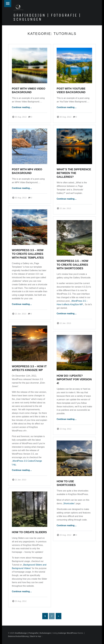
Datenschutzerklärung (18, 636)
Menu (8, 4)
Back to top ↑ (36, 636)
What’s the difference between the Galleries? (74, 173)
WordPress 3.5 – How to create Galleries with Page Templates (28, 254)
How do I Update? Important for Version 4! (74, 379)
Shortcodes (69, 503)
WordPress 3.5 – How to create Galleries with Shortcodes (72, 265)
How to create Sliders (29, 532)
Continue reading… (22, 107)
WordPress (72, 633)
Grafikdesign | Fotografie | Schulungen (47, 17)
